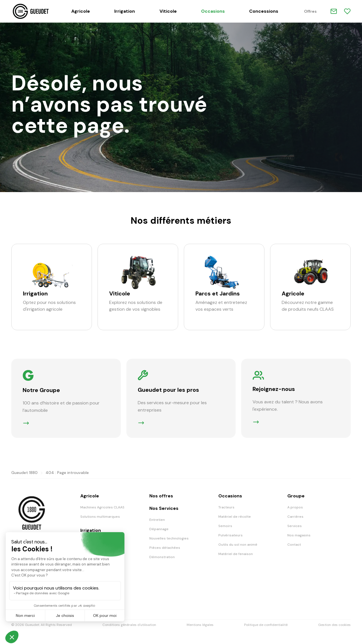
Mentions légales (200, 625)
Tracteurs (226, 507)
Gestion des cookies (334, 625)
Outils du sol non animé (238, 545)
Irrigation (125, 11)
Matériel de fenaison (236, 554)
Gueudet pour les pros (168, 390)
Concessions (264, 11)
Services (295, 526)
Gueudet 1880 (24, 473)
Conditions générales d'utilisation (129, 625)
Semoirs (225, 526)
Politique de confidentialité (266, 625)
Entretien (157, 520)
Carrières (295, 517)
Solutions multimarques (100, 517)
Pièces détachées (165, 548)
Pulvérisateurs (230, 535)
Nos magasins (299, 535)
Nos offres (161, 496)
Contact (294, 545)
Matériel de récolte (235, 517)
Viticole (168, 11)
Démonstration (162, 557)
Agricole (81, 11)
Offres (310, 11)
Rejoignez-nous (274, 389)
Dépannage (159, 529)
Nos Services (164, 508)
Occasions (213, 11)
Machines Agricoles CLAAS (102, 507)
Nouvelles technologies (169, 538)
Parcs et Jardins (218, 293)
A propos (295, 507)
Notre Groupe (41, 390)
